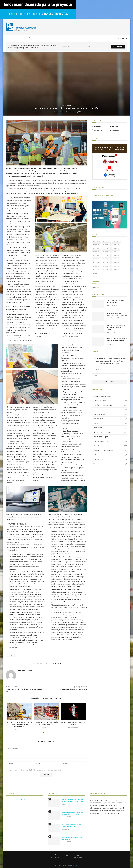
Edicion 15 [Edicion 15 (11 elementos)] (116, 245)
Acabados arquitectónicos (68, 38)
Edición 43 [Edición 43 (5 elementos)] (116, 270)
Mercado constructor (110, 446)
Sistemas (110, 455)
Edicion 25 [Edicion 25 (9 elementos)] (96, 259)
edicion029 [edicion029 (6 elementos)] (97, 241)
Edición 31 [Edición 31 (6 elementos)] (106, 270)
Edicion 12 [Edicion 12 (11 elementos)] (96, 245)
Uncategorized (110, 459)
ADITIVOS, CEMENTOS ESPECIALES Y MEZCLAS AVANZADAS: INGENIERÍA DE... (19, 724)
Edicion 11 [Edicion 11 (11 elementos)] (116, 241)
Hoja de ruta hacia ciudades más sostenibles (115, 302)
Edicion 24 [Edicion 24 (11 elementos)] (116, 255)
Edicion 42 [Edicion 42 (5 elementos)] (96, 270)
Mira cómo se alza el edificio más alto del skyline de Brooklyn (116, 328)
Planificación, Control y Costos (110, 450)
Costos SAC (75, 865)
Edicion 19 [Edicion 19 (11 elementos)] (96, 252)
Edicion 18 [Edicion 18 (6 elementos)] (116, 248)
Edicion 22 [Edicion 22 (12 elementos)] (96, 255)
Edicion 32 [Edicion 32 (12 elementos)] (106, 263)
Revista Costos (59, 112)
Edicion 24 (10, 655)
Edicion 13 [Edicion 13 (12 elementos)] (106, 245)
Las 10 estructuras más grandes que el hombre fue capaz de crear (117, 340)
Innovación (27, 38)
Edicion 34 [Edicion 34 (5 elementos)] (116, 263)
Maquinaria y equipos (90, 38)
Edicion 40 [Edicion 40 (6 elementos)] (116, 266)
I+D (110, 410)
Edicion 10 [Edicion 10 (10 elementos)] (106, 241)
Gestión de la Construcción (110, 405)
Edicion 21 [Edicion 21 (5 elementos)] (116, 252)
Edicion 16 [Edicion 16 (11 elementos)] (96, 248)
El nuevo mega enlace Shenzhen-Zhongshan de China (117, 314)
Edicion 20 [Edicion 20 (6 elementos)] (106, 252)
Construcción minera (110, 401)
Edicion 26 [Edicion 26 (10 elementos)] (106, 259)
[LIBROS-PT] (110, 202)
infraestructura (110, 419)
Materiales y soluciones (44, 38)
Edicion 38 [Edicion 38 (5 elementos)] (106, 266)
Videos (110, 464)
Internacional (110, 428)
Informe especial (12, 38)
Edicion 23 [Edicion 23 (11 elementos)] (106, 255)
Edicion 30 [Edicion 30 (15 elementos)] (96, 263)
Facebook (95, 288)
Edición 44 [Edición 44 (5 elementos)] (96, 273)
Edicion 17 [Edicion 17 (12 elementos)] (106, 248)
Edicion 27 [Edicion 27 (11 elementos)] (116, 259)
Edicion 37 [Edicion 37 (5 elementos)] (96, 266)
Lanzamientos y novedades (110, 432)
